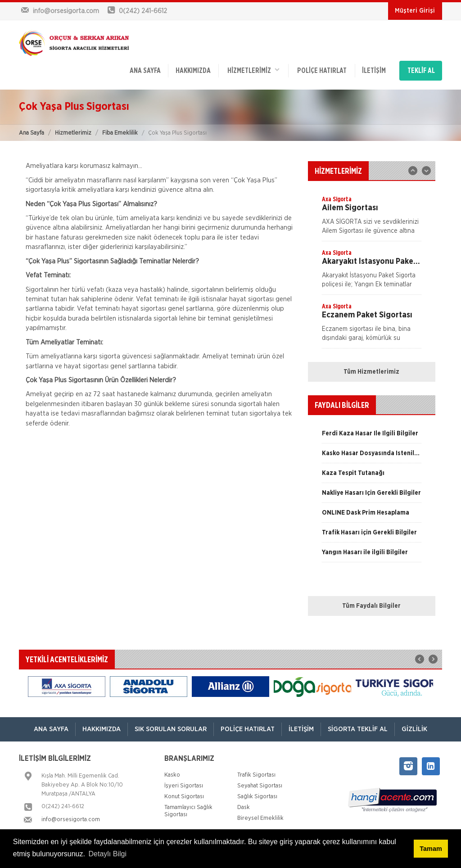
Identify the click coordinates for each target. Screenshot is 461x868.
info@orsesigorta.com (71, 820)
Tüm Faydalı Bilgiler (371, 606)
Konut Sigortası (184, 797)
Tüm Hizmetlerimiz (371, 372)
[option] (372, 218)
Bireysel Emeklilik (260, 818)
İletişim (374, 71)
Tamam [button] (431, 849)
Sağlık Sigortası (257, 797)
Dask (244, 807)
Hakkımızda (193, 71)
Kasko (172, 775)
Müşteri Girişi (415, 11)
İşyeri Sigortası (184, 786)
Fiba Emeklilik (120, 133)
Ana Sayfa (32, 133)
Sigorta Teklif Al (358, 729)
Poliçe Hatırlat (322, 71)
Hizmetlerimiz (73, 133)
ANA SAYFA (145, 71)
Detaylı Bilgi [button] (108, 854)
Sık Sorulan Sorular (171, 729)
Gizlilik (414, 729)
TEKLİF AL (421, 71)
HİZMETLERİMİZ (253, 70)
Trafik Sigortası (256, 775)
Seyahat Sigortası (260, 786)
